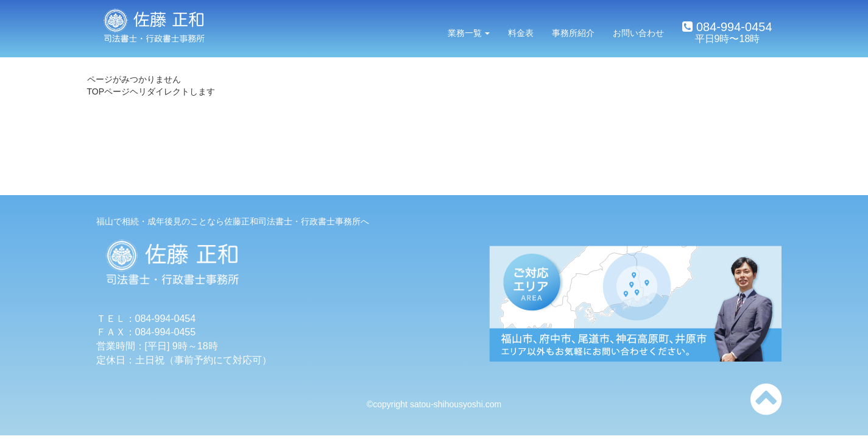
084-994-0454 (732, 27)
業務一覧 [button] (469, 33)
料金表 (521, 33)
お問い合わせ (638, 33)
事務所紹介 (573, 33)
